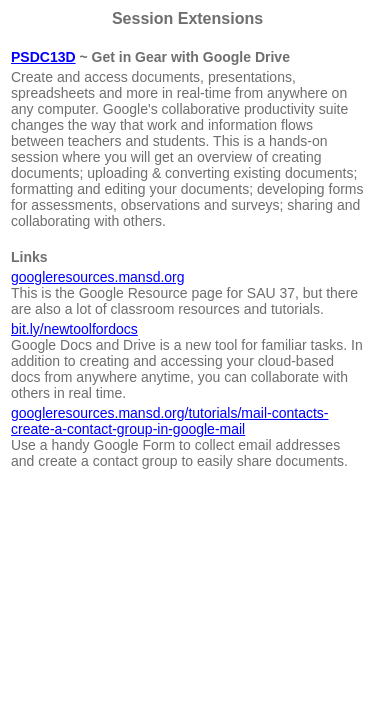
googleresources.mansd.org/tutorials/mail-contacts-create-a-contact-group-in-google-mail (169, 421)
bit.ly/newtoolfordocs (74, 329)
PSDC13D (43, 57)
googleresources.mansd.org (98, 277)
